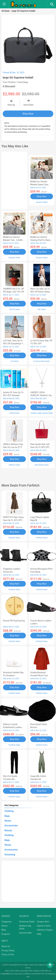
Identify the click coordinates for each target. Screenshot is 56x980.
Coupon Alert (43, 922)
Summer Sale (25, 933)
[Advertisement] (14, 180)
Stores (4, 926)
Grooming (10, 855)
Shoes (8, 821)
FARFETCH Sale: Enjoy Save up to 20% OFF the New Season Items (14, 520)
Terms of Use (8, 955)
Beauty (8, 830)
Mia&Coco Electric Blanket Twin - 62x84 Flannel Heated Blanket (14, 240)
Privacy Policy (8, 951)
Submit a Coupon (45, 930)
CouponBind (6, 974)
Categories (6, 922)
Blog (4, 930)
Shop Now (28, 114)
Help (39, 934)
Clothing (9, 811)
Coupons (6, 934)
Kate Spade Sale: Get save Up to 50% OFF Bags (40, 447)
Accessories (11, 826)
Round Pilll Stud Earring (14, 621)
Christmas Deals (27, 922)
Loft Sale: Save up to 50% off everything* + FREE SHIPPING (13, 344)
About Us (6, 946)
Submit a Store (44, 926)
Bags (7, 816)
